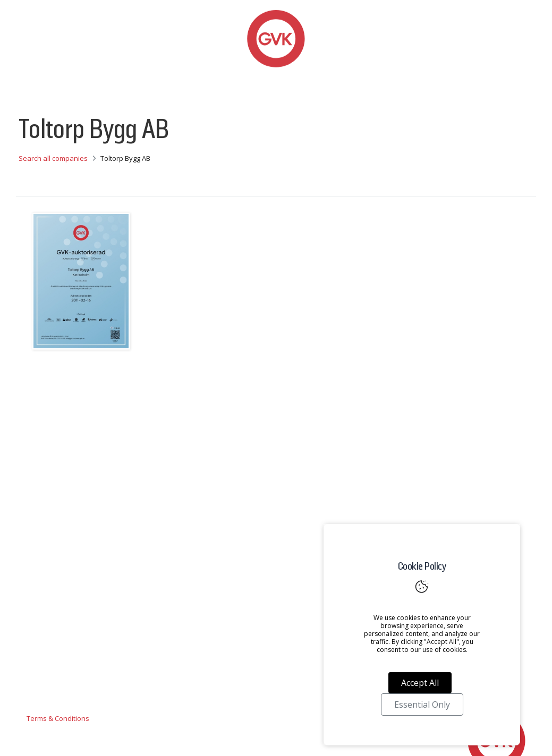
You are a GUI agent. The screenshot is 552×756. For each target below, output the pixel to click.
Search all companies (53, 158)
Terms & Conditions (58, 718)
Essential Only (422, 705)
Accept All (420, 683)
